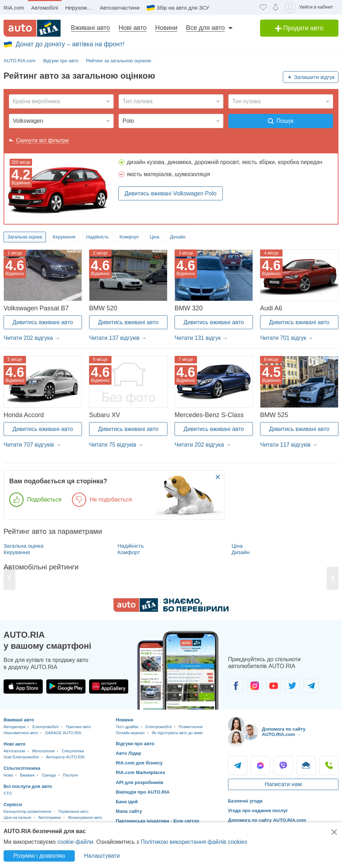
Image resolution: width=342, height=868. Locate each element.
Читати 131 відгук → (201, 338)
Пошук (281, 121)
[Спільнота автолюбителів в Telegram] (311, 686)
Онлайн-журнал (130, 733)
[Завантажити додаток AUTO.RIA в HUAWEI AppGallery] (109, 686)
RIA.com (14, 8)
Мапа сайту (129, 811)
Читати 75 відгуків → (116, 445)
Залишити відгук (314, 77)
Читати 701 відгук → (287, 338)
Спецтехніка (73, 751)
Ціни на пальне (17, 817)
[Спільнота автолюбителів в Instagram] (255, 686)
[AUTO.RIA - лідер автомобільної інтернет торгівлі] (32, 28)
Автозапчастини (120, 8)
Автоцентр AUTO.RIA (65, 757)
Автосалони (14, 751)
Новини (166, 28)
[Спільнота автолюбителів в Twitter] (292, 686)
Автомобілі (45, 8)
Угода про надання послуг (258, 811)
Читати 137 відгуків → (118, 338)
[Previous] (10, 578)
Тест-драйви (127, 727)
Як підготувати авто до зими (177, 733)
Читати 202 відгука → (32, 338)
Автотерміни (50, 817)
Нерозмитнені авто (21, 733)
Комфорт (129, 237)
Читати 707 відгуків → (32, 445)
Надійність (98, 237)
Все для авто (205, 28)
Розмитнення (191, 727)
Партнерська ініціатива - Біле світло (157, 821)
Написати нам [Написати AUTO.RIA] (283, 784)
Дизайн (178, 237)
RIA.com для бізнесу (139, 763)
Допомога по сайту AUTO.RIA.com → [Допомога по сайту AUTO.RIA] (284, 732)
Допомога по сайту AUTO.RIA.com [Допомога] (267, 820)
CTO (8, 793)
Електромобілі (45, 727)
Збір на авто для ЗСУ (183, 8)
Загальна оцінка (25, 237)
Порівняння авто (73, 811)
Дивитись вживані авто (43, 322)
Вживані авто (90, 28)
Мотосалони (43, 751)
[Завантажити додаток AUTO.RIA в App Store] (23, 686)
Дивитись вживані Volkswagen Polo (170, 193)
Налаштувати (102, 856)
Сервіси (13, 804)
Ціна (154, 237)
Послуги (71, 775)
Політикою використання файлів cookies (194, 842)
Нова (8, 775)
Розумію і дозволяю (39, 856)
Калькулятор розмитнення (27, 811)
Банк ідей (127, 802)
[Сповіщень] (276, 7)
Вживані (27, 775)
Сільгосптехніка (22, 768)
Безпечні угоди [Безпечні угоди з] (245, 801)
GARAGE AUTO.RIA (63, 733)
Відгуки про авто (135, 744)
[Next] (332, 578)
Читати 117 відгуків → (289, 445)
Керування (64, 237)
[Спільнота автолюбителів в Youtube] (273, 686)
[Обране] (263, 7)
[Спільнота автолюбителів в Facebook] (236, 686)
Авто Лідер (128, 753)
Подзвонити (329, 766)
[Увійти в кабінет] (310, 7)
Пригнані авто (78, 727)
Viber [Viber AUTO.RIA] (283, 766)
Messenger (260, 766)
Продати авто (299, 28)
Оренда (49, 775)
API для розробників (139, 782)
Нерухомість (81, 8)
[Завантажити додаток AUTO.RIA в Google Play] (66, 686)
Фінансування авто (85, 817)
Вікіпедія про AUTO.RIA (143, 792)
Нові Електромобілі (21, 757)
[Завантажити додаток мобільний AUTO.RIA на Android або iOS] (178, 670)
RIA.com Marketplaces (141, 772)
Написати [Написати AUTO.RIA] (306, 766)
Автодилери (14, 727)
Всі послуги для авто (28, 786)
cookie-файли (75, 842)
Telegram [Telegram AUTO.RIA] (238, 766)
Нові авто (133, 28)
